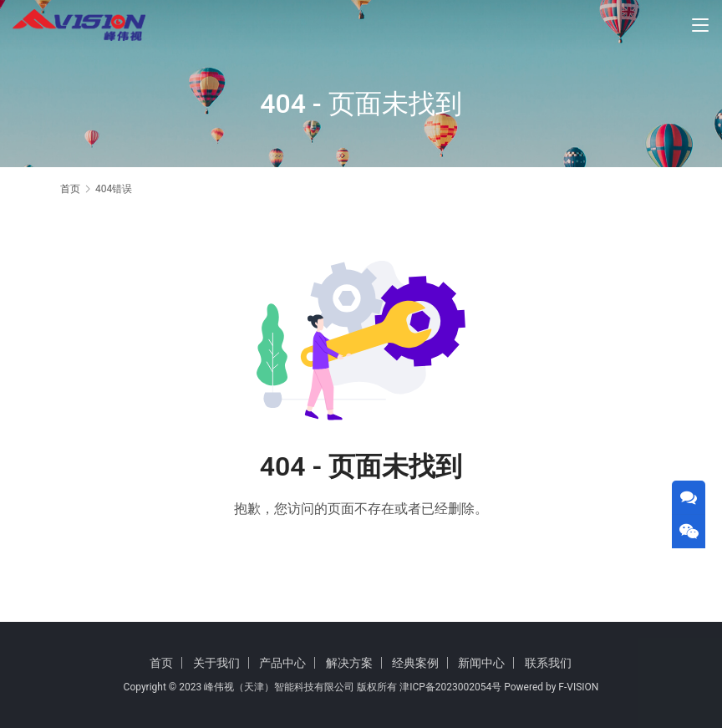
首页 (70, 189)
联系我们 (548, 663)
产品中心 (282, 663)
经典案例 (415, 663)
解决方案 (349, 663)
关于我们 (216, 663)
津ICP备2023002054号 (450, 687)
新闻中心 (481, 663)
